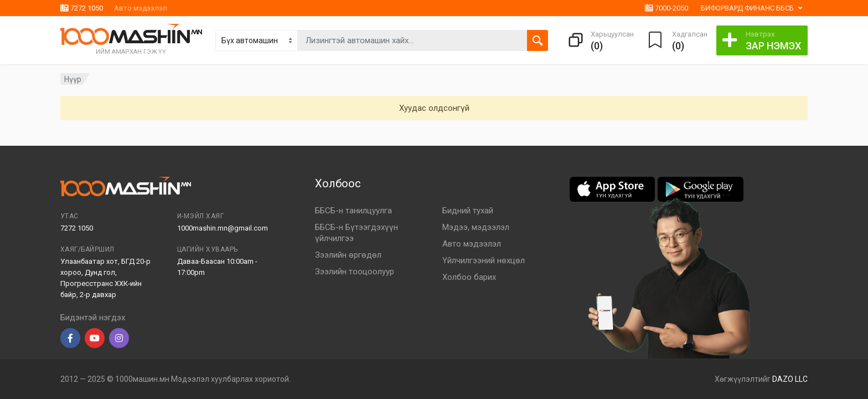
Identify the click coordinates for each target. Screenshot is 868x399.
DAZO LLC (790, 379)
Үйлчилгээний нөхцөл (484, 260)
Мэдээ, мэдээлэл (476, 227)
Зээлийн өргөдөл (348, 255)
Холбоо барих (469, 277)
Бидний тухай (468, 211)
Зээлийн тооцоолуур (355, 272)
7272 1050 (82, 8)
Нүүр (73, 79)
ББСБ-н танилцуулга (353, 211)
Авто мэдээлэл (141, 8)
